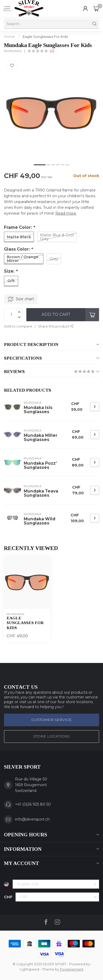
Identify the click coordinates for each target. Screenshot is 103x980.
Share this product (56, 326)
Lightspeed (30, 969)
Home (9, 37)
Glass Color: (18, 249)
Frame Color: (19, 227)
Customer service (51, 720)
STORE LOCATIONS (51, 736)
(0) (52, 51)
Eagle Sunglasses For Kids (45, 37)
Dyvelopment (72, 969)
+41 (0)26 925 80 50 (33, 804)
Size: (11, 271)
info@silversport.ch (32, 819)
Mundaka (13, 51)
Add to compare (18, 326)
